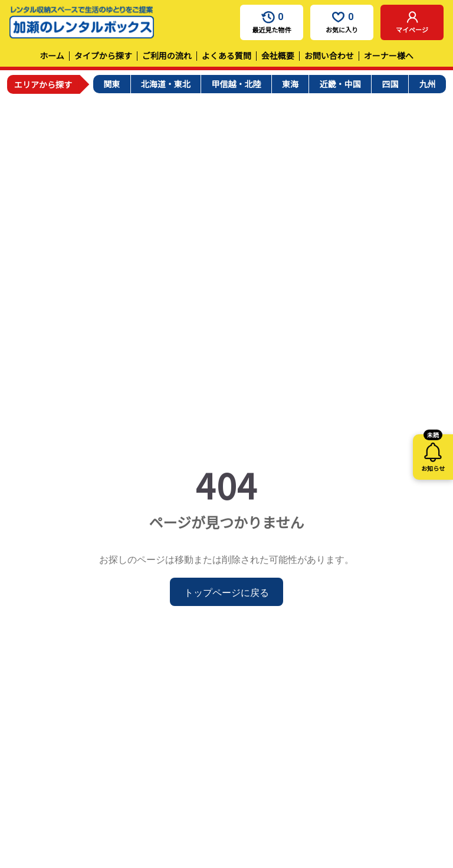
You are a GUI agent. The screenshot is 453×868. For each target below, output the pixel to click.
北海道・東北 (166, 84)
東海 (290, 84)
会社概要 (278, 55)
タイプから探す (103, 55)
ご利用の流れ (167, 55)
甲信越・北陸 (236, 84)
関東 (111, 84)
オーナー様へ (389, 55)
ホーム (52, 55)
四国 (390, 84)
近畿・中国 (340, 84)
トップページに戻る (226, 592)
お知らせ (433, 453)
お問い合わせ (329, 55)
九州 (428, 84)
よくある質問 (226, 55)
